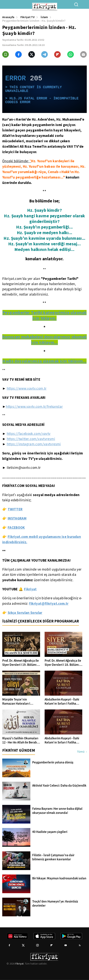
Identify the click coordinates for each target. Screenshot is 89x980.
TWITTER (15, 509)
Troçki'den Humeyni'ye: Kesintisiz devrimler (55, 904)
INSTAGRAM (17, 518)
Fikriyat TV (28, 17)
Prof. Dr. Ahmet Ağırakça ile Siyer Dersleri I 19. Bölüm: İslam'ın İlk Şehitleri (21, 663)
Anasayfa (8, 17)
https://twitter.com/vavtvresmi (31, 439)
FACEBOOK (16, 527)
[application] (44, 89)
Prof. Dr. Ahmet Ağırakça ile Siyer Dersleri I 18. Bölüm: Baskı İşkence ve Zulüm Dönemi (63, 663)
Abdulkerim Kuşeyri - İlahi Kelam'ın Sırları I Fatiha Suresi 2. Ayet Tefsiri (62, 740)
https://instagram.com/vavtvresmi (34, 444)
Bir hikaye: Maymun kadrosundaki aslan (59, 878)
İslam (44, 17)
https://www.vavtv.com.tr (27, 389)
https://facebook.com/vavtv (29, 434)
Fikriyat (19, 964)
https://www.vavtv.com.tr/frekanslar (34, 407)
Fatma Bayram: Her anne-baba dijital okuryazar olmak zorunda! (57, 811)
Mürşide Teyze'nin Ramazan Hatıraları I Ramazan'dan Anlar (16, 702)
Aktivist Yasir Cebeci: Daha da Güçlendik (59, 786)
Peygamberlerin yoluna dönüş (53, 762)
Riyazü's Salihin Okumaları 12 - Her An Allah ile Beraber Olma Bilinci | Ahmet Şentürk (21, 740)
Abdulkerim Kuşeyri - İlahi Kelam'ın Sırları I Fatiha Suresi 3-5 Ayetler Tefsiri (62, 702)
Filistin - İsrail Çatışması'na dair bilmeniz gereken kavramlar (53, 857)
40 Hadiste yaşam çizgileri (50, 832)
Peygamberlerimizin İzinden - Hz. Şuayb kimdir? (34, 21)
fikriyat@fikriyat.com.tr (49, 603)
